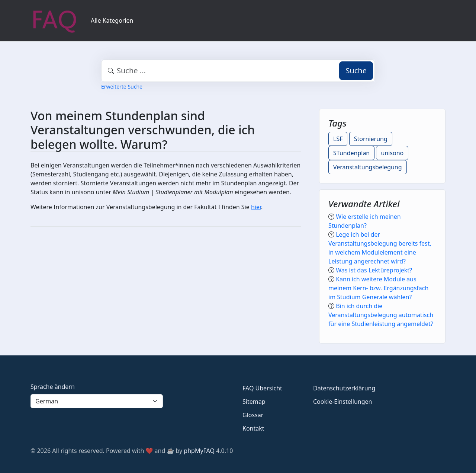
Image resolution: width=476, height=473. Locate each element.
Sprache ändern (53, 387)
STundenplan (351, 153)
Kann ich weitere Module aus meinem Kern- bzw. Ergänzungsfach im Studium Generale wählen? (378, 288)
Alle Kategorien (112, 20)
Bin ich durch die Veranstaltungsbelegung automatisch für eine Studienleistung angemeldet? (381, 315)
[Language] (97, 401)
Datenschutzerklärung (344, 388)
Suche (356, 71)
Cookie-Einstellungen (342, 402)
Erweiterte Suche (122, 87)
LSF (338, 139)
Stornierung (371, 139)
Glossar (253, 415)
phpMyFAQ (199, 451)
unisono (392, 153)
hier (256, 207)
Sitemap (254, 402)
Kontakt (253, 428)
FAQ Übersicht (262, 388)
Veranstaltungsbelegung (368, 167)
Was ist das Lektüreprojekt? (374, 270)
